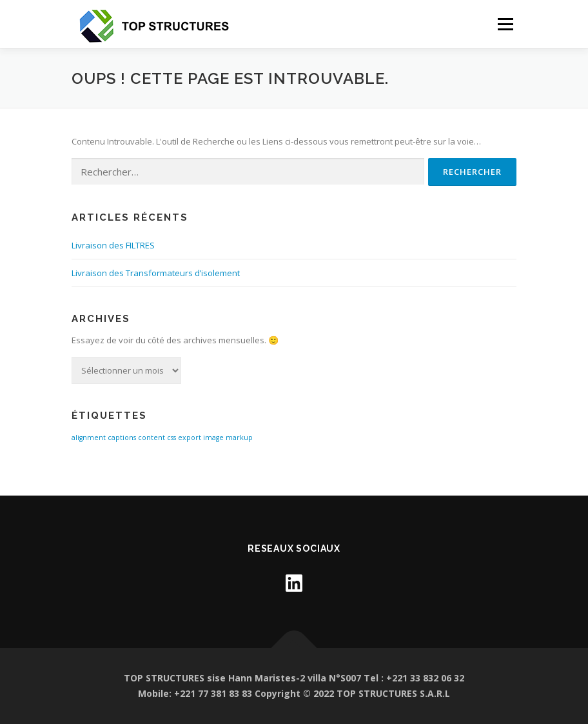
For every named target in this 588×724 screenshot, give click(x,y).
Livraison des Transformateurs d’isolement (156, 273)
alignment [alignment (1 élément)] (89, 437)
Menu (505, 24)
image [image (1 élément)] (213, 437)
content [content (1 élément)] (152, 437)
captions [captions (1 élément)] (122, 437)
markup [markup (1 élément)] (239, 437)
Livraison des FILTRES (113, 245)
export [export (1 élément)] (190, 437)
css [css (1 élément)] (171, 437)
